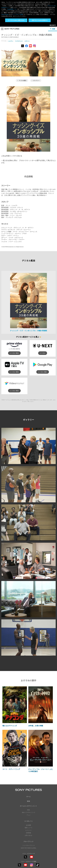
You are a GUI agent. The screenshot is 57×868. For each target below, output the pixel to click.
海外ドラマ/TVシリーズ (28, 812)
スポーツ (27, 41)
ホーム (28, 797)
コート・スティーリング (11, 769)
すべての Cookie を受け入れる (16, 20)
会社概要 (28, 825)
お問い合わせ (28, 835)
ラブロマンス (19, 41)
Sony (51, 26)
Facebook (27, 47)
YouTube (30, 47)
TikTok (38, 866)
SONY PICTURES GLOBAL (28, 848)
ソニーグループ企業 (18, 14)
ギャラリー (36, 81)
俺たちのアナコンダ (10, 726)
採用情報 (28, 833)
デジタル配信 (22, 81)
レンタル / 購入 (14, 353)
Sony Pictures (5, 14)
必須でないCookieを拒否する (40, 20)
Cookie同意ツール (12, 9)
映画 (28, 801)
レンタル (43, 353)
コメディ (11, 41)
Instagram (34, 47)
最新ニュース (28, 828)
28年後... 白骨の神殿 (36, 726)
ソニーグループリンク (28, 845)
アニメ (28, 815)
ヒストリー (28, 830)
